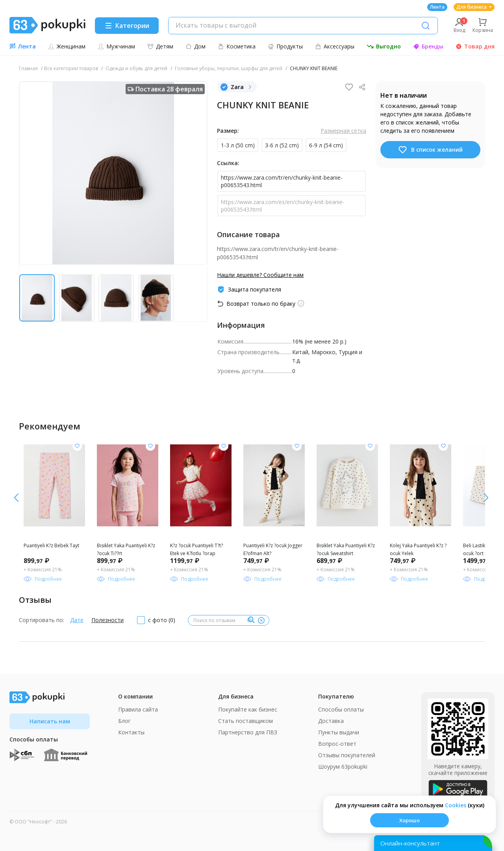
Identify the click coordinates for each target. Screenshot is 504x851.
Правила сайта (138, 709)
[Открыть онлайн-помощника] (433, 843)
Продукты (285, 46)
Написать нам (50, 721)
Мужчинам (116, 46)
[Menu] (127, 26)
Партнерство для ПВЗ (248, 732)
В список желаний (430, 150)
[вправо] (16, 498)
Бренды (428, 46)
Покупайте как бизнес (248, 709)
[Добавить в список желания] (77, 446)
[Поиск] (426, 26)
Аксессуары (335, 46)
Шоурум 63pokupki (343, 766)
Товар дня (475, 46)
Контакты (131, 732)
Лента (437, 7)
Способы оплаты (341, 709)
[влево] (486, 498)
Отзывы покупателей (347, 755)
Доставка (331, 721)
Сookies (456, 805)
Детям (160, 46)
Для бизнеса (474, 7)
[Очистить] (261, 620)
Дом (195, 46)
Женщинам (67, 46)
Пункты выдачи (339, 732)
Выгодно (384, 46)
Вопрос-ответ (337, 744)
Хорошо (409, 820)
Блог (124, 721)
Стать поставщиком (246, 721)
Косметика (237, 46)
